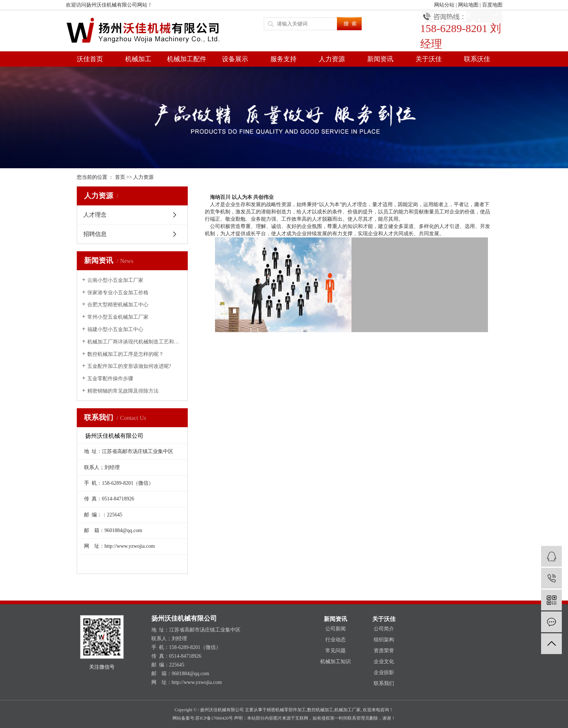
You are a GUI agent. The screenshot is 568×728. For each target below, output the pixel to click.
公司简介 (384, 629)
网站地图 (468, 5)
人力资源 (332, 59)
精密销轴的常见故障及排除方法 (123, 391)
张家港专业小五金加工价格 (118, 293)
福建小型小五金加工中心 (115, 329)
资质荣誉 (384, 651)
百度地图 (492, 5)
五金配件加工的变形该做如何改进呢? (129, 366)
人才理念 (95, 215)
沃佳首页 (90, 59)
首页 (120, 177)
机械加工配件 (187, 59)
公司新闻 (335, 629)
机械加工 (138, 59)
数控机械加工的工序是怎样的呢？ (126, 354)
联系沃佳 (477, 59)
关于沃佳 (429, 59)
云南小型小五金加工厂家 (115, 280)
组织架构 (384, 640)
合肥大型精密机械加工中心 (118, 305)
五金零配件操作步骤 (110, 379)
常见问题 (335, 651)
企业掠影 (384, 672)
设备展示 (235, 59)
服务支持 (283, 59)
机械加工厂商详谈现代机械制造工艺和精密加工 (135, 342)
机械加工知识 (335, 662)
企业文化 (384, 662)
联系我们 (384, 683)
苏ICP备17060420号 (214, 718)
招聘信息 (95, 234)
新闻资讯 (380, 59)
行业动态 (335, 640)
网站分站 (444, 5)
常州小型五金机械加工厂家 (118, 317)
